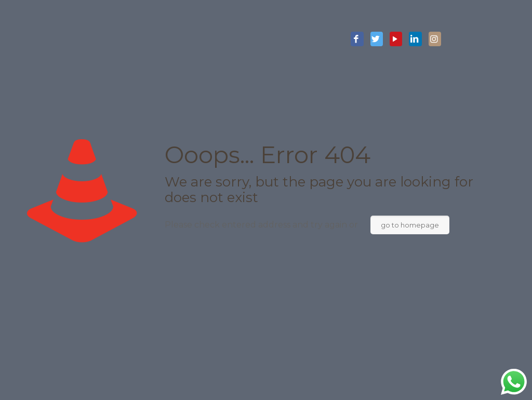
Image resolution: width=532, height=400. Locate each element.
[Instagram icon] (435, 39)
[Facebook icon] (357, 39)
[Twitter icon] (377, 39)
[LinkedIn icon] (415, 39)
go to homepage (410, 225)
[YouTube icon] (396, 39)
